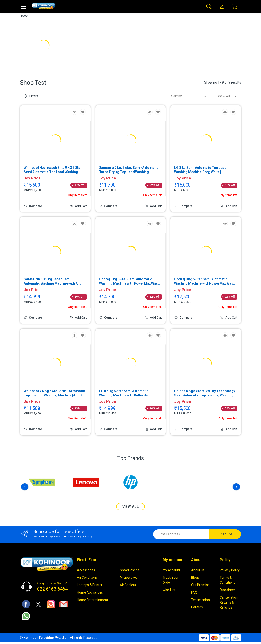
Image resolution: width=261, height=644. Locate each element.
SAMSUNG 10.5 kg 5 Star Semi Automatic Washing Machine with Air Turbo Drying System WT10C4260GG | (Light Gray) (53, 281)
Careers (197, 607)
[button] (209, 6)
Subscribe (225, 534)
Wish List (169, 590)
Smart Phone (130, 570)
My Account (171, 570)
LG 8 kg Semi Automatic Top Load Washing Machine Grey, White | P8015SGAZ (200, 170)
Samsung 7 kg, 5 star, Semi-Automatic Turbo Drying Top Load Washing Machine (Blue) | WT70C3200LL (129, 170)
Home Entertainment (92, 600)
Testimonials (201, 600)
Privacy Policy (230, 570)
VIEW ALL (131, 506)
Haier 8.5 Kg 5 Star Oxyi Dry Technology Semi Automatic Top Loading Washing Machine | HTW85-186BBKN (205, 393)
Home (24, 16)
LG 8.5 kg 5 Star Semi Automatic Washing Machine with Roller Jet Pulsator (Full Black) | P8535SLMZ (125, 393)
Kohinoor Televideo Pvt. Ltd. (46, 637)
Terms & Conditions (227, 580)
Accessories (86, 570)
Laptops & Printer (90, 585)
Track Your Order (171, 580)
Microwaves (129, 578)
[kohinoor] (43, 6)
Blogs (195, 578)
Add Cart (78, 206)
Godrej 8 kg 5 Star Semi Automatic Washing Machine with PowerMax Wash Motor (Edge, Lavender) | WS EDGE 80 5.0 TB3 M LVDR (130, 281)
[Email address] (181, 534)
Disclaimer (227, 590)
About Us (198, 570)
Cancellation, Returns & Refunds (229, 602)
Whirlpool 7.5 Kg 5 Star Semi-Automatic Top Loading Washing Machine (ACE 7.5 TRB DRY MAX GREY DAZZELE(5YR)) (54, 393)
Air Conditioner (88, 578)
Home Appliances (90, 592)
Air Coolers (128, 585)
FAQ (194, 592)
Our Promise (200, 585)
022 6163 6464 (52, 589)
